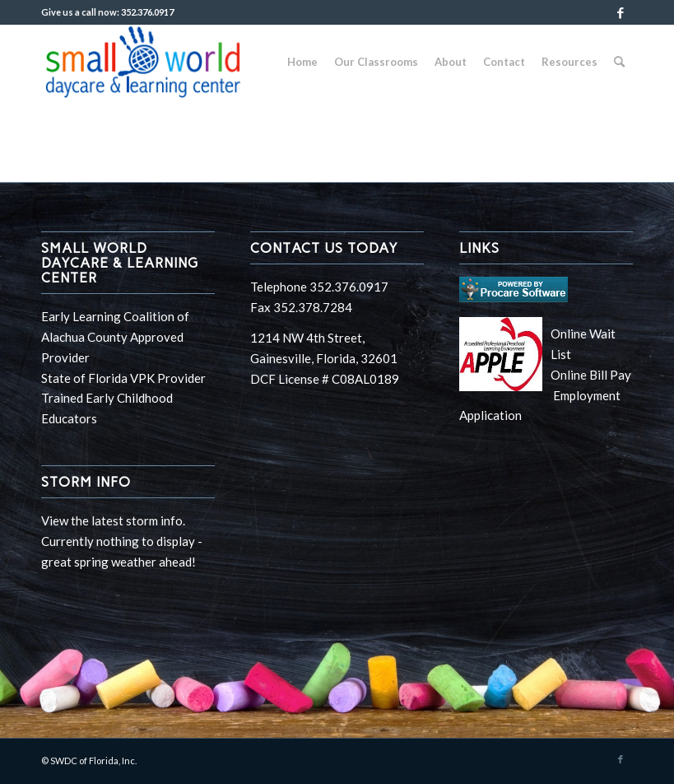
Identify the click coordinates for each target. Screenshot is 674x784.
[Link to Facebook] (621, 12)
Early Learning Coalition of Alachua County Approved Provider (115, 337)
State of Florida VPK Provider (123, 378)
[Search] (619, 62)
